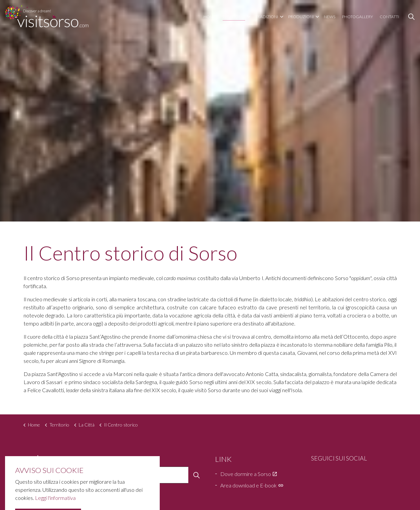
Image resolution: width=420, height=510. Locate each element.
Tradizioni (267, 17)
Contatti (389, 17)
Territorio (234, 17)
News (330, 17)
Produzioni (301, 17)
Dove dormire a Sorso (249, 474)
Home (210, 17)
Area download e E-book (252, 485)
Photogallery (357, 17)
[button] (197, 475)
